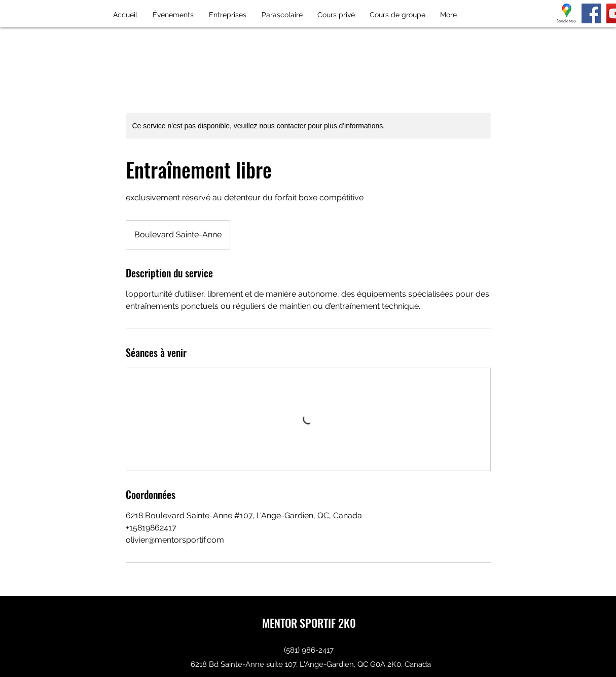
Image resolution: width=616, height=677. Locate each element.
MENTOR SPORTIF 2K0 (309, 623)
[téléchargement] (567, 13)
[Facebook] (591, 13)
